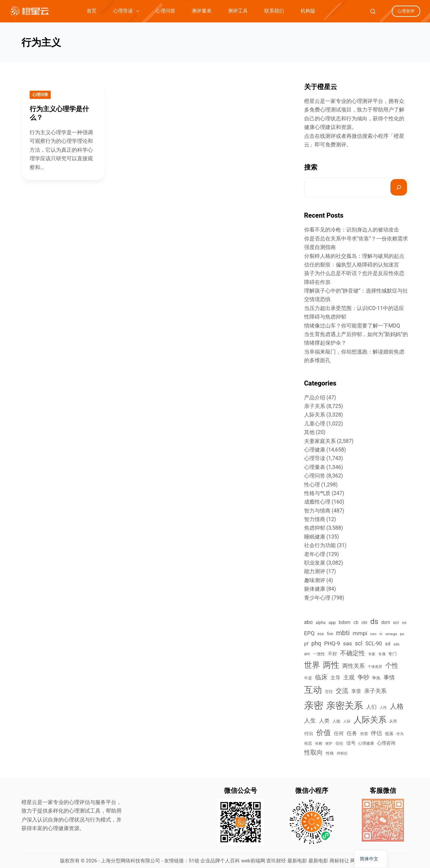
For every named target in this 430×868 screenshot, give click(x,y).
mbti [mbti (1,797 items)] (343, 633)
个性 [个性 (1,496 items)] (392, 666)
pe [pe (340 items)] (402, 634)
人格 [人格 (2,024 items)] (397, 706)
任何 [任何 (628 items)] (339, 733)
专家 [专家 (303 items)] (372, 654)
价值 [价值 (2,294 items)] (324, 733)
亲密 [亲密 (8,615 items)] (314, 705)
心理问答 (165, 11)
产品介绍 (315, 398)
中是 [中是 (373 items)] (308, 678)
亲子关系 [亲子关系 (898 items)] (375, 691)
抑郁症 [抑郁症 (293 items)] (342, 753)
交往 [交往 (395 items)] (329, 692)
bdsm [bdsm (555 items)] (345, 622)
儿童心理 (315, 424)
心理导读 (127, 11)
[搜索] (399, 187)
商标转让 (339, 861)
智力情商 (315, 519)
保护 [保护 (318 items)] (329, 744)
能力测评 (315, 571)
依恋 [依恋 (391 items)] (308, 743)
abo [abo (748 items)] (308, 622)
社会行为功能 (320, 545)
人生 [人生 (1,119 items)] (310, 720)
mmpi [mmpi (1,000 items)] (360, 633)
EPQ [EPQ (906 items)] (309, 633)
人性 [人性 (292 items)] (383, 708)
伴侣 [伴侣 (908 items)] (376, 733)
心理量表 (315, 467)
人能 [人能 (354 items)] (336, 721)
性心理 (312, 485)
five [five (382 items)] (330, 634)
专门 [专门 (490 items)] (392, 654)
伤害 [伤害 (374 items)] (364, 734)
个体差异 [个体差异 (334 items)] (375, 666)
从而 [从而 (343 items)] (393, 721)
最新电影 (297, 861)
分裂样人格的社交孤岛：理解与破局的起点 (354, 256)
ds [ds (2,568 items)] (374, 621)
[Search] (373, 11)
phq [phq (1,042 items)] (316, 643)
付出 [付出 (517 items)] (309, 733)
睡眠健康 (315, 537)
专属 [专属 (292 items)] (382, 654)
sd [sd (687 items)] (388, 644)
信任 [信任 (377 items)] (339, 743)
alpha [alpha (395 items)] (321, 623)
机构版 (308, 11)
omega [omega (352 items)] (391, 634)
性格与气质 (317, 493)
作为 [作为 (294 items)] (400, 734)
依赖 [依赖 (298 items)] (319, 744)
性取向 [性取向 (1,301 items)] (314, 753)
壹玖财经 (276, 861)
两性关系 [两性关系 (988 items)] (354, 666)
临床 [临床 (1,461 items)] (321, 677)
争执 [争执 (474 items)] (376, 678)
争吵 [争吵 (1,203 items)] (363, 677)
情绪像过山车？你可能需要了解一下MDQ (352, 326)
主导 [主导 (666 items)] (335, 678)
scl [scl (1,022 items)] (358, 643)
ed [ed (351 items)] (404, 623)
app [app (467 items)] (332, 622)
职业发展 (315, 563)
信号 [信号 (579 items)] (351, 743)
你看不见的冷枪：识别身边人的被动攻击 (352, 230)
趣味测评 (315, 580)
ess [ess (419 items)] (321, 634)
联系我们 (274, 11)
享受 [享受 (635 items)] (356, 691)
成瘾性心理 (317, 502)
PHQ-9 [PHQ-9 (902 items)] (332, 643)
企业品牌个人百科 (220, 861)
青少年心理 (317, 598)
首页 (92, 11)
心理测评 (406, 11)
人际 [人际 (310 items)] (347, 721)
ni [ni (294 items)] (381, 634)
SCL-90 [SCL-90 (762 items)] (374, 644)
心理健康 (315, 450)
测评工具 (238, 11)
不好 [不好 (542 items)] (332, 654)
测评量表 (202, 11)
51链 (194, 861)
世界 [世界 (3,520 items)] (312, 665)
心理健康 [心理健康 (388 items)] (366, 743)
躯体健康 (315, 589)
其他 (309, 432)
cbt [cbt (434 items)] (364, 622)
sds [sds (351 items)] (397, 644)
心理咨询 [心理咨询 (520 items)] (386, 743)
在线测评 (325, 136)
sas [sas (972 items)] (347, 643)
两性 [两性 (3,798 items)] (331, 665)
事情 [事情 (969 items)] (389, 677)
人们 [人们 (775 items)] (371, 707)
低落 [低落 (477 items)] (389, 734)
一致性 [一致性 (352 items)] (319, 654)
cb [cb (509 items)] (356, 622)
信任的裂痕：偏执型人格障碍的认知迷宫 (352, 265)
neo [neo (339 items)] (373, 634)
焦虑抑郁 (315, 528)
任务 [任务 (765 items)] (352, 733)
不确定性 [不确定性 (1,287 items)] (353, 653)
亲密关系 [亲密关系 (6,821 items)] (345, 706)
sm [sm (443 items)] (307, 654)
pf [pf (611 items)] (306, 644)
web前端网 (253, 861)
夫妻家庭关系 (320, 441)
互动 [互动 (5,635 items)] (313, 690)
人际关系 (315, 415)
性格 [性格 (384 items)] (330, 753)
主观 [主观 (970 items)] (349, 677)
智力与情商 (317, 511)
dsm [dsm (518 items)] (386, 622)
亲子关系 (315, 406)
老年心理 (315, 554)
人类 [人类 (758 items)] (324, 721)
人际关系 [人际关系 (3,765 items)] (370, 720)
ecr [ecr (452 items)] (396, 622)
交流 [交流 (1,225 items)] (342, 691)
